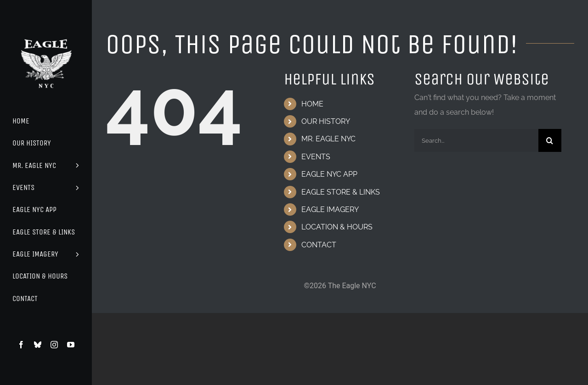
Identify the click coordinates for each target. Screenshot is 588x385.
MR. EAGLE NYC (328, 139)
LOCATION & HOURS (337, 227)
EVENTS (316, 157)
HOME (312, 104)
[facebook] (21, 345)
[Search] (550, 140)
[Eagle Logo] (46, 31)
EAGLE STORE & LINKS (341, 192)
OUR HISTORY (326, 121)
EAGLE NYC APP (329, 174)
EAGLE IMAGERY (330, 209)
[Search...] (476, 140)
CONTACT (319, 245)
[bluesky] (38, 345)
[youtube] (71, 345)
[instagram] (54, 345)
